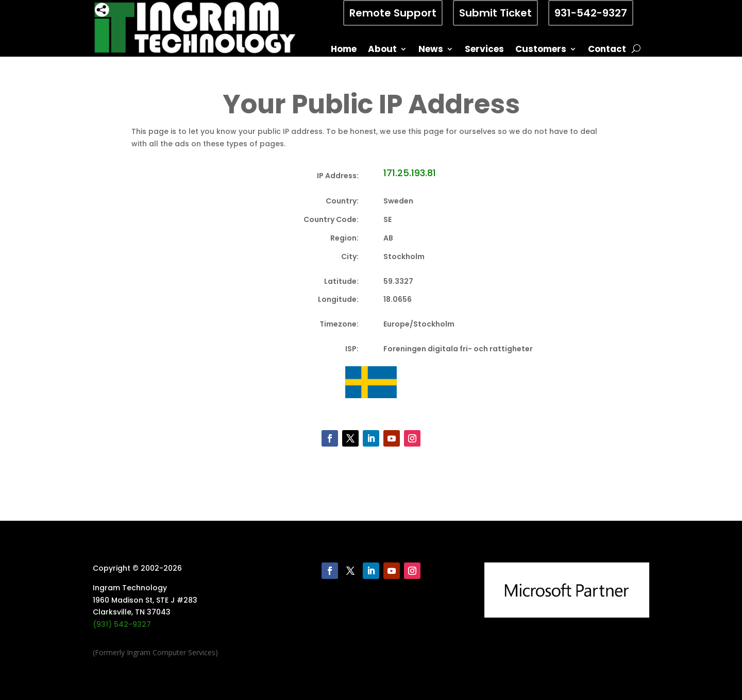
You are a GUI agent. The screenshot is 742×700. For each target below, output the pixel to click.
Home (344, 50)
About (382, 50)
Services (484, 50)
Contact (607, 50)
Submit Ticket (495, 13)
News (431, 50)
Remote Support (393, 13)
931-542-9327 (591, 13)
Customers (541, 50)
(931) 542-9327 (122, 624)
